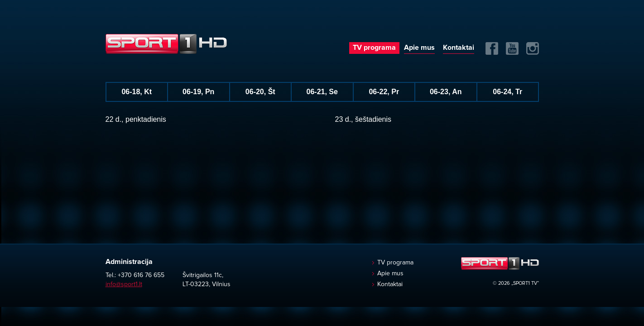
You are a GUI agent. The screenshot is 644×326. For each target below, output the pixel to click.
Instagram (533, 48)
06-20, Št (260, 92)
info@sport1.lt (124, 284)
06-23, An (446, 92)
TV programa (374, 48)
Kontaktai (459, 48)
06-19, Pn (198, 92)
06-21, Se (322, 92)
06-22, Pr (384, 92)
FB (492, 48)
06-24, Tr (507, 92)
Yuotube (512, 48)
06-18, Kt (137, 92)
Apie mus (419, 48)
